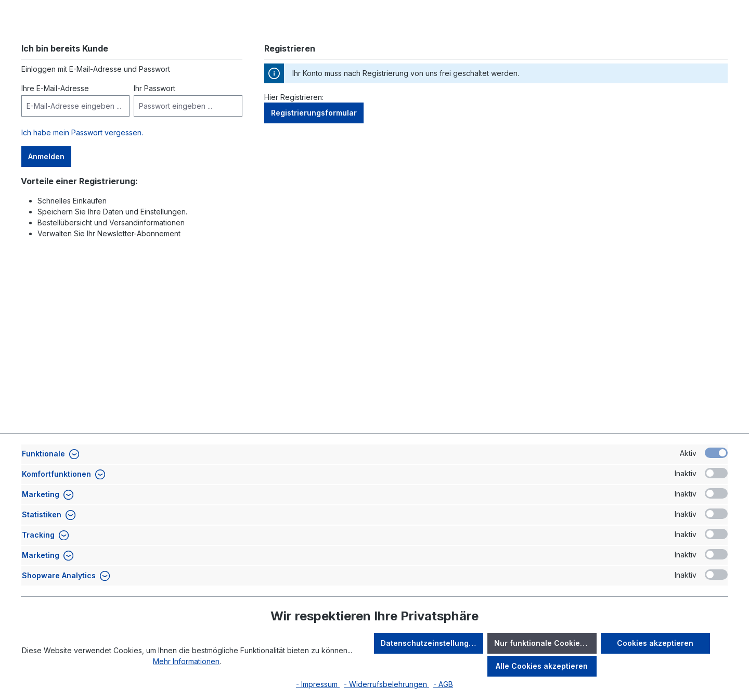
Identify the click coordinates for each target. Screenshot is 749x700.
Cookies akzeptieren (655, 643)
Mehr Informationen (186, 661)
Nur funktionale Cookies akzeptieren (545, 643)
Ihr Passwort (154, 154)
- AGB (443, 684)
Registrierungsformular (314, 178)
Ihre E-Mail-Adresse (55, 154)
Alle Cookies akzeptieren (542, 666)
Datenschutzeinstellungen (429, 643)
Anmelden (46, 222)
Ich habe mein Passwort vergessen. (82, 198)
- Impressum (318, 684)
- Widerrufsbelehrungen (386, 684)
